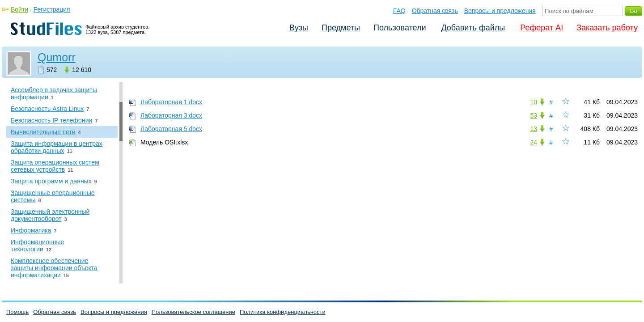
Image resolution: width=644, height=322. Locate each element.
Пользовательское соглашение (193, 312)
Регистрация (52, 9)
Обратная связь (435, 11)
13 (534, 129)
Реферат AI (542, 28)
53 (534, 115)
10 (534, 102)
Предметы (341, 28)
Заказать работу (607, 28)
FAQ (399, 11)
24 (534, 142)
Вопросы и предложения (500, 11)
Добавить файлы (473, 28)
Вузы (299, 28)
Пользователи (400, 28)
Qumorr (57, 57)
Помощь (17, 312)
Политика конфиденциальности (283, 312)
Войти (19, 9)
